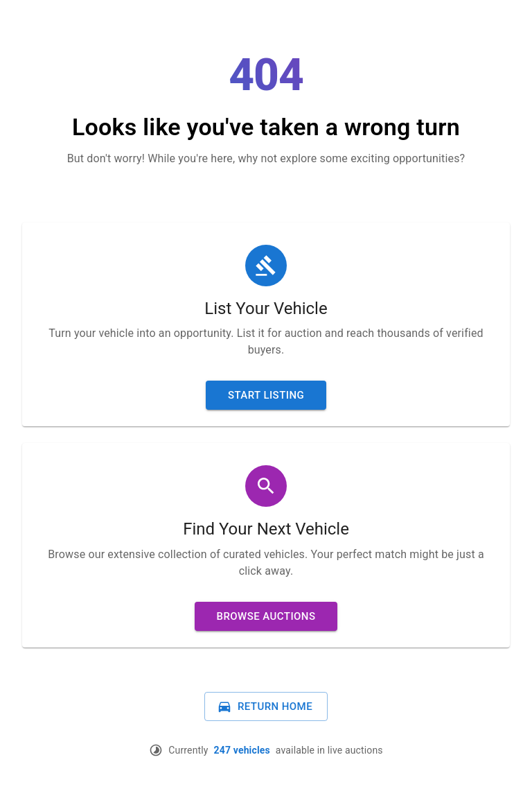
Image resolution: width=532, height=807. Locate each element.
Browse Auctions (266, 616)
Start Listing (266, 395)
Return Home (265, 706)
